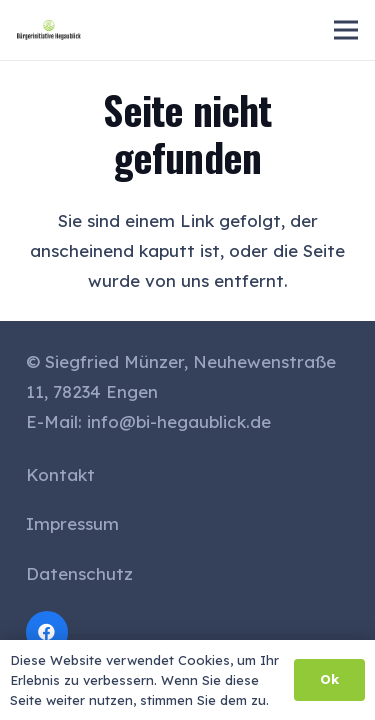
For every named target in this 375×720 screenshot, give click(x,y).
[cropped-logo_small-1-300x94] (49, 30)
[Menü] (345, 30)
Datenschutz (79, 573)
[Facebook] (47, 632)
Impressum (72, 523)
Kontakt (60, 474)
